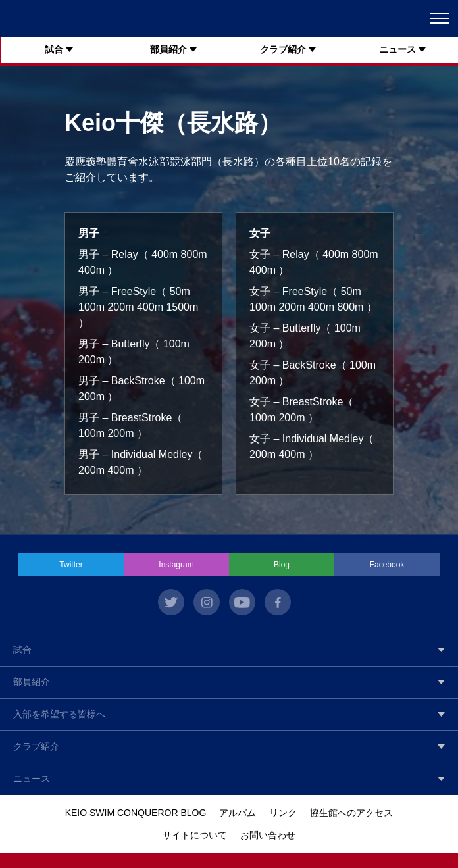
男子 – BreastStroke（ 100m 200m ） (130, 425)
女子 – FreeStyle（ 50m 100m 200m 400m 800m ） (313, 299)
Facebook (387, 565)
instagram (207, 602)
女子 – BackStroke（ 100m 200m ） (313, 373)
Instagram (176, 565)
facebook (278, 602)
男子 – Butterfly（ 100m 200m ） (134, 352)
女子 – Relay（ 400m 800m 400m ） (314, 262)
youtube (242, 602)
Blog (282, 565)
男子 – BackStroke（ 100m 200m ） (141, 389)
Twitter (71, 565)
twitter (171, 602)
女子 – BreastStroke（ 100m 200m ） (301, 410)
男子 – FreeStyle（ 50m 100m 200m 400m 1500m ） (138, 307)
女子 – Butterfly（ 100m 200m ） (305, 336)
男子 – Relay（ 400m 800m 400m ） (143, 262)
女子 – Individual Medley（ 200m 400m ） (312, 447)
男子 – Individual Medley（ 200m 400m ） (140, 462)
